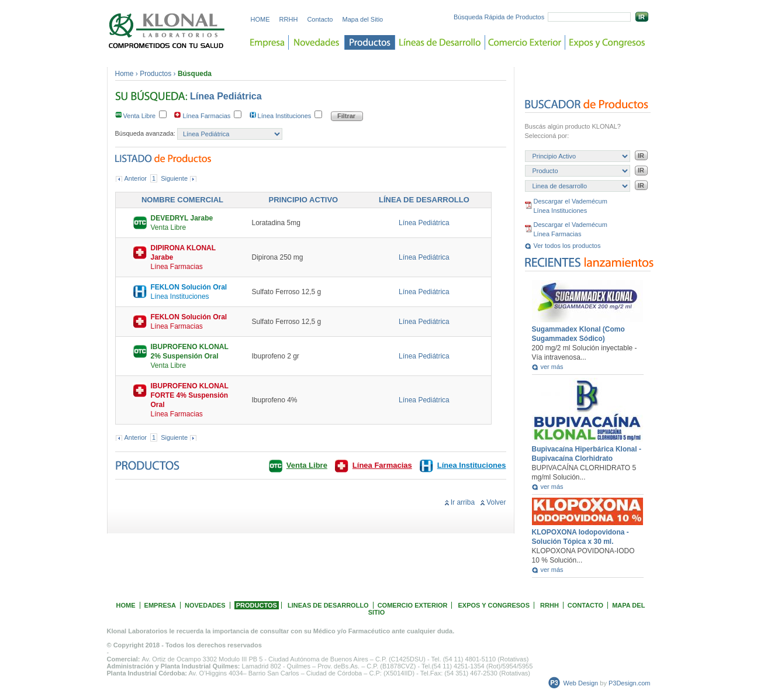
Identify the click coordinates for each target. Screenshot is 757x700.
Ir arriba (463, 502)
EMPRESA (160, 605)
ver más (552, 367)
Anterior (136, 178)
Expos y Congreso (607, 42)
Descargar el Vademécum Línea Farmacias (571, 229)
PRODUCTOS (257, 605)
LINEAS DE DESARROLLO (328, 605)
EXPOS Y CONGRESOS (494, 605)
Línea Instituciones (287, 116)
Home (125, 74)
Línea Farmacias (209, 116)
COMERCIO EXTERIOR (413, 605)
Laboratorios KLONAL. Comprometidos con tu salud (167, 31)
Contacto (320, 19)
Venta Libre (142, 116)
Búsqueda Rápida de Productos (499, 17)
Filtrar (346, 116)
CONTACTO (585, 605)
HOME (260, 19)
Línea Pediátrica (424, 223)
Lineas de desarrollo (440, 42)
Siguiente (174, 178)
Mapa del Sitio (363, 19)
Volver (496, 502)
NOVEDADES (205, 605)
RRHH (289, 19)
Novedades (317, 42)
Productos (370, 42)
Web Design (581, 683)
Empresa (267, 42)
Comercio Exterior (525, 42)
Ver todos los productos (567, 246)
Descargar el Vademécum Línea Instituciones (571, 206)
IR (642, 17)
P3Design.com (630, 683)
